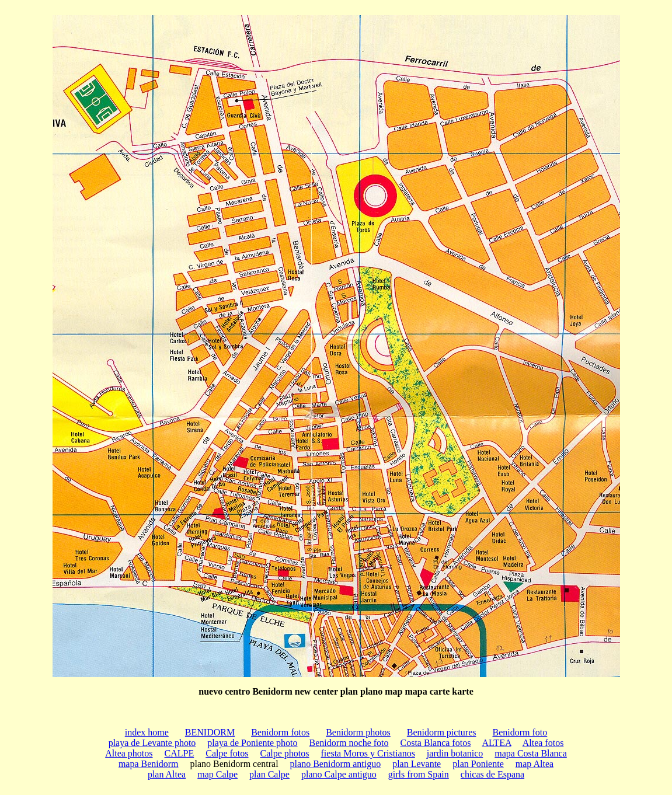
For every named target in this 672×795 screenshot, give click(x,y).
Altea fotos (543, 743)
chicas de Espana (492, 774)
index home (147, 732)
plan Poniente (478, 764)
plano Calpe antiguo (339, 774)
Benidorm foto (520, 732)
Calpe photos (285, 753)
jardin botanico (455, 753)
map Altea (535, 764)
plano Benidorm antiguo (336, 764)
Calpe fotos (227, 753)
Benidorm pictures (442, 732)
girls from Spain (419, 774)
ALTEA (497, 743)
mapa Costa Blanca (531, 753)
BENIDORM (210, 732)
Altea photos (129, 753)
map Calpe (217, 774)
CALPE (180, 753)
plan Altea (167, 774)
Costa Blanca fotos (436, 743)
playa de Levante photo (152, 743)
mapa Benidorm (149, 764)
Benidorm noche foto (349, 743)
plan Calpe (269, 774)
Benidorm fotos (280, 732)
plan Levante (417, 764)
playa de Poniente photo (252, 743)
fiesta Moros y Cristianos (368, 753)
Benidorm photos (358, 732)
